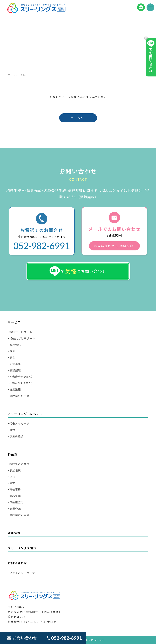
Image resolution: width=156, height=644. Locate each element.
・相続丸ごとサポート (21, 338)
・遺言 (11, 357)
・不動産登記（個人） (20, 377)
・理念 (11, 430)
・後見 (11, 351)
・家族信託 (14, 345)
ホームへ (77, 118)
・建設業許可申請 (19, 396)
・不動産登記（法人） (20, 383)
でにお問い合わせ (78, 271)
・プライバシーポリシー (23, 573)
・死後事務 (14, 364)
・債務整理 (14, 370)
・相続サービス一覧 (20, 332)
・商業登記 (14, 389)
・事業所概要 (16, 436)
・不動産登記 (16, 502)
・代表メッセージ (19, 423)
